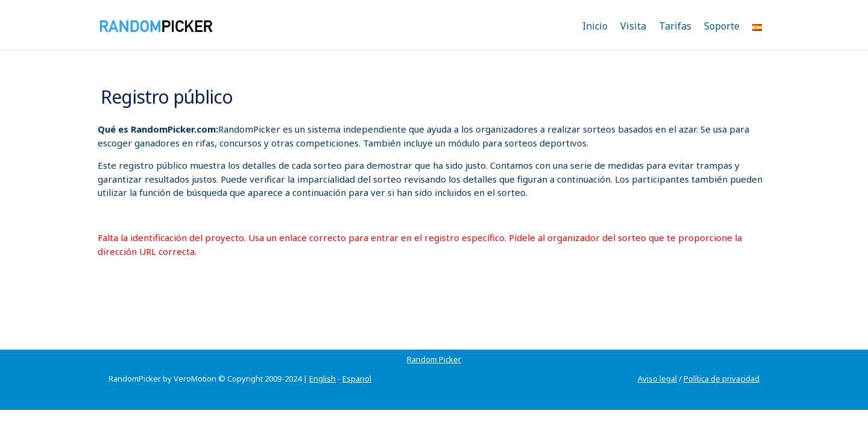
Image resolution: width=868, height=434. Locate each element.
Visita (633, 26)
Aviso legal (657, 364)
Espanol (357, 364)
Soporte (722, 26)
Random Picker (136, 345)
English (322, 364)
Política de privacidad (722, 364)
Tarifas (675, 26)
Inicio (595, 26)
